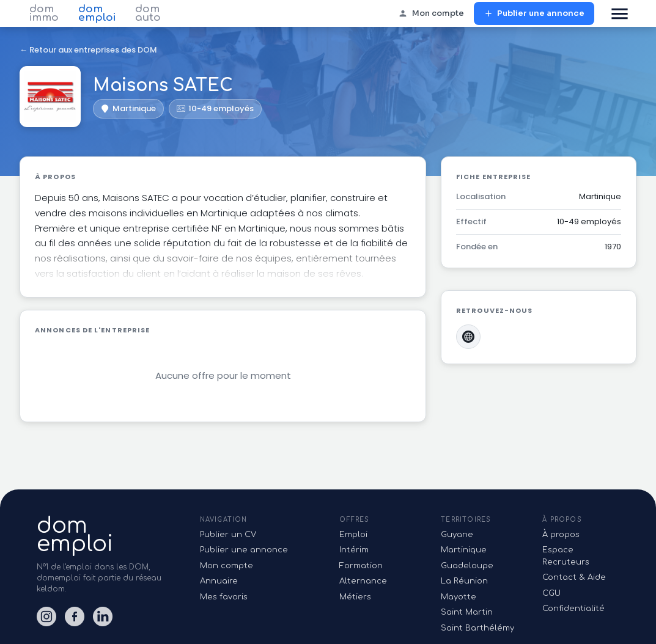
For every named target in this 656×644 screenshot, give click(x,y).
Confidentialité (573, 609)
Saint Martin (467, 612)
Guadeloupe (467, 566)
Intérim (354, 550)
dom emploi (97, 13)
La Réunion (464, 581)
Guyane (457, 535)
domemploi (75, 535)
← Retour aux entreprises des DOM (88, 50)
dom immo (44, 13)
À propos (561, 535)
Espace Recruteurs (566, 556)
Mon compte (431, 14)
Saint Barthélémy (477, 628)
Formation (361, 566)
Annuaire (219, 581)
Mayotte (459, 597)
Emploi (353, 535)
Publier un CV (228, 535)
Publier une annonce (534, 14)
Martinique (464, 550)
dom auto (148, 13)
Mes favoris (224, 597)
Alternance (363, 581)
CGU (551, 593)
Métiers (355, 597)
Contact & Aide (574, 577)
